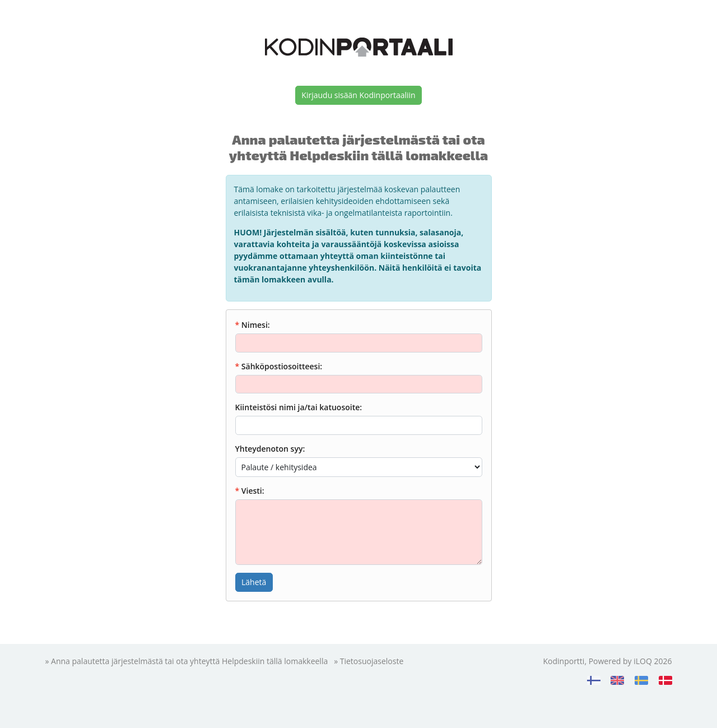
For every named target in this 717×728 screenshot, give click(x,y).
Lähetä (254, 582)
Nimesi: (256, 325)
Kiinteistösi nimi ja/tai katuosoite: (299, 407)
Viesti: (253, 491)
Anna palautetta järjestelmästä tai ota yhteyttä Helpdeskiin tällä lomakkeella (189, 661)
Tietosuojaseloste (372, 661)
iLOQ (643, 661)
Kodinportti (564, 661)
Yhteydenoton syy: (270, 449)
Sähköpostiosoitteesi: (282, 366)
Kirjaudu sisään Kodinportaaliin (358, 95)
